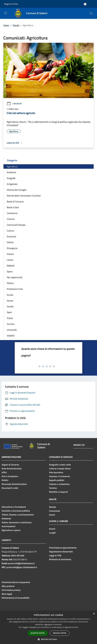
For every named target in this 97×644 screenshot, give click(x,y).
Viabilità (11, 336)
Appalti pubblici (57, 480)
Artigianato (12, 184)
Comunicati (14, 104)
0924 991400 (18, 556)
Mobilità (11, 266)
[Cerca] (91, 13)
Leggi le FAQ (55, 555)
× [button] (94, 614)
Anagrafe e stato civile (60, 465)
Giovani (10, 254)
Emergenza (12, 248)
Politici (5, 480)
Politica (10, 283)
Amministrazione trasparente (16, 582)
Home (6, 25)
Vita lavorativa (56, 472)
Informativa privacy (11, 590)
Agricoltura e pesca (11, 530)
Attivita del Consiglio (17, 190)
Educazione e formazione (14, 507)
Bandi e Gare (13, 207)
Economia (11, 236)
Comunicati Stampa (16, 225)
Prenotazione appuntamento (63, 548)
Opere (10, 271)
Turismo (11, 324)
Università (12, 330)
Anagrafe (11, 178)
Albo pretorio (8, 586)
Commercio (12, 213)
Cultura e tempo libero (60, 468)
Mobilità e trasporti (59, 492)
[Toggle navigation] (6, 13)
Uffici (4, 472)
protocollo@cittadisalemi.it (21, 563)
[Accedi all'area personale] (85, 4)
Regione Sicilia (11, 4)
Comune (11, 219)
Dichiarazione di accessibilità (15, 598)
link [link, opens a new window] (77, 627)
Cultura (10, 231)
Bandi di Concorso (15, 201)
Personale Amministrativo (14, 484)
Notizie (52, 507)
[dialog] (48, 627)
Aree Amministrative (12, 468)
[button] (48, 639)
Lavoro (10, 260)
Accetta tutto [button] (38, 633)
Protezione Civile (15, 289)
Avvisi (52, 515)
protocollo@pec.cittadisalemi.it (22, 567)
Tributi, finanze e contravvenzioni (18, 515)
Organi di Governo (10, 465)
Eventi (52, 529)
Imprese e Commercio (60, 476)
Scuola (10, 295)
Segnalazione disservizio (61, 552)
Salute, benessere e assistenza (17, 522)
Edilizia (10, 242)
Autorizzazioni (9, 526)
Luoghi (52, 533)
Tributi (10, 318)
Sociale (10, 306)
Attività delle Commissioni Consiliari (24, 196)
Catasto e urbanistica (59, 484)
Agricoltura (12, 166)
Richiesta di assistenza (60, 559)
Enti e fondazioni (10, 476)
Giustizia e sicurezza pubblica (16, 511)
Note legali (7, 594)
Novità (16, 25)
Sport (9, 312)
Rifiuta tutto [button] (60, 633)
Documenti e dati (10, 488)
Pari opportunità (15, 277)
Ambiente (11, 172)
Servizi (10, 301)
